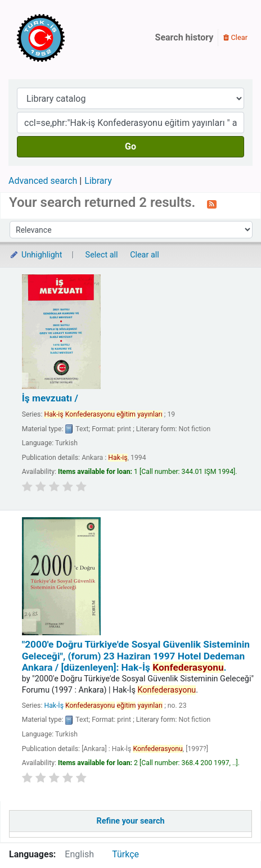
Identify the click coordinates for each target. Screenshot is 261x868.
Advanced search (43, 181)
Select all (102, 255)
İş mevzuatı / (50, 398)
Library (98, 181)
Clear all (145, 255)
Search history (184, 37)
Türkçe (125, 854)
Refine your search (131, 821)
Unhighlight (36, 255)
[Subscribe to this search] (212, 204)
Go (130, 146)
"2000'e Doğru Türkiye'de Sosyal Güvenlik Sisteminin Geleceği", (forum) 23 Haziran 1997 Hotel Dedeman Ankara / (136, 656)
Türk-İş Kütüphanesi (73, 38)
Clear (235, 37)
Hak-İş (103, 706)
